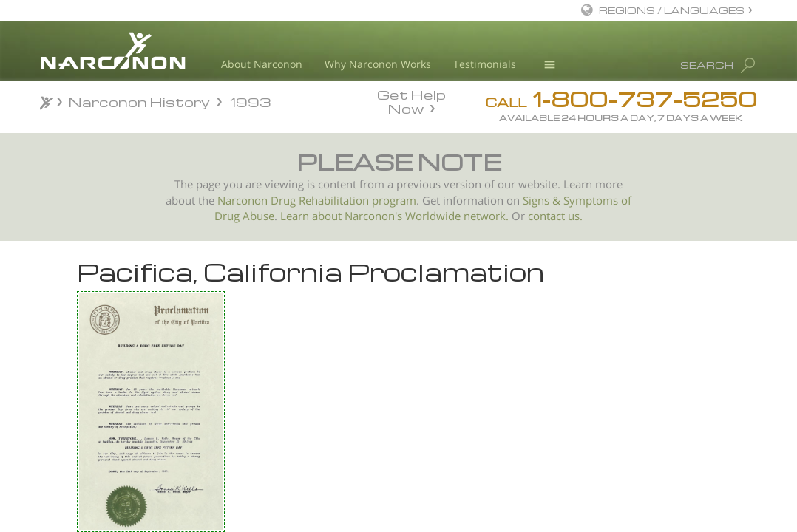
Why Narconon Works (378, 64)
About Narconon (262, 64)
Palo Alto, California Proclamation (137, 389)
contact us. (555, 216)
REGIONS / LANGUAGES (672, 10)
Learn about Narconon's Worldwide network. (394, 216)
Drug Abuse (244, 216)
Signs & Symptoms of (577, 201)
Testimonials (485, 64)
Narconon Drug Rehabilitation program (317, 201)
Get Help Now (411, 100)
